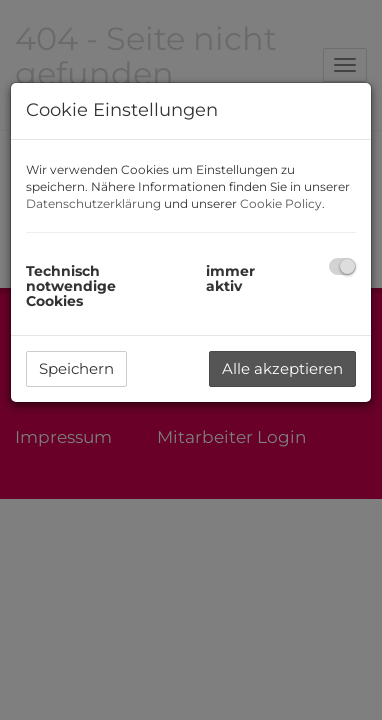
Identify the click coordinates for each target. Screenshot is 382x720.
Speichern (76, 368)
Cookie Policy (281, 203)
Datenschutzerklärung (93, 203)
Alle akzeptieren (282, 368)
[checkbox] (342, 266)
